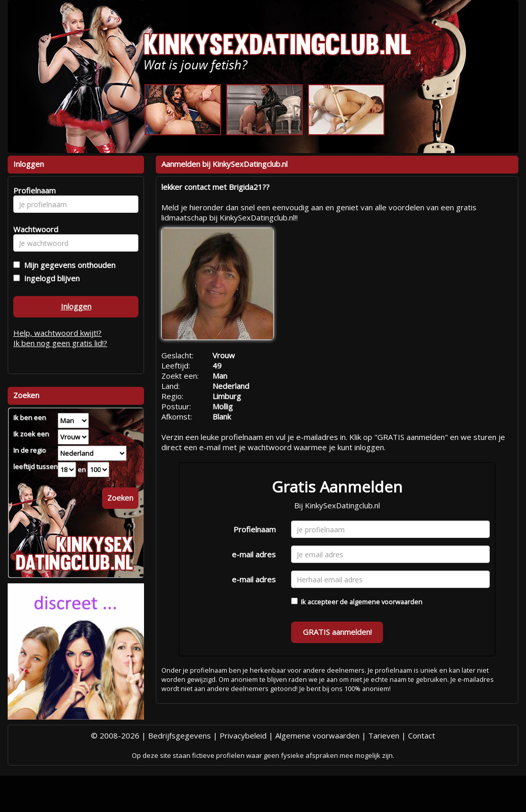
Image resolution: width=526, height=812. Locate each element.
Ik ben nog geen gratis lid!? (60, 343)
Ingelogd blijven (50, 278)
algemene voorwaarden (386, 602)
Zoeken (120, 498)
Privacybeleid (243, 735)
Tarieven (384, 735)
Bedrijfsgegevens (180, 735)
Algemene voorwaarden (317, 735)
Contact (422, 735)
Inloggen (76, 306)
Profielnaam (255, 529)
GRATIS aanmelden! (337, 632)
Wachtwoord (33, 229)
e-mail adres (254, 554)
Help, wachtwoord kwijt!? (57, 333)
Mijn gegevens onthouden (68, 265)
